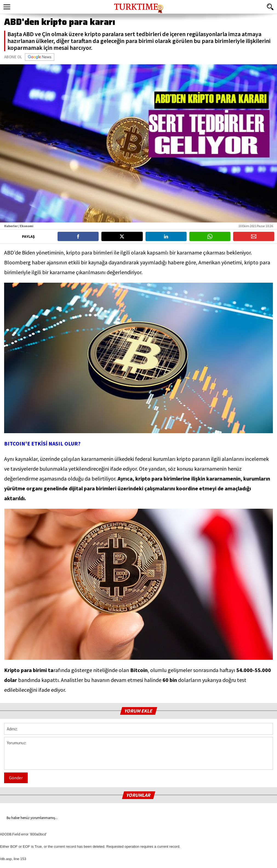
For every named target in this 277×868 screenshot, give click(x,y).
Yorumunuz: (138, 753)
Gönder (16, 778)
